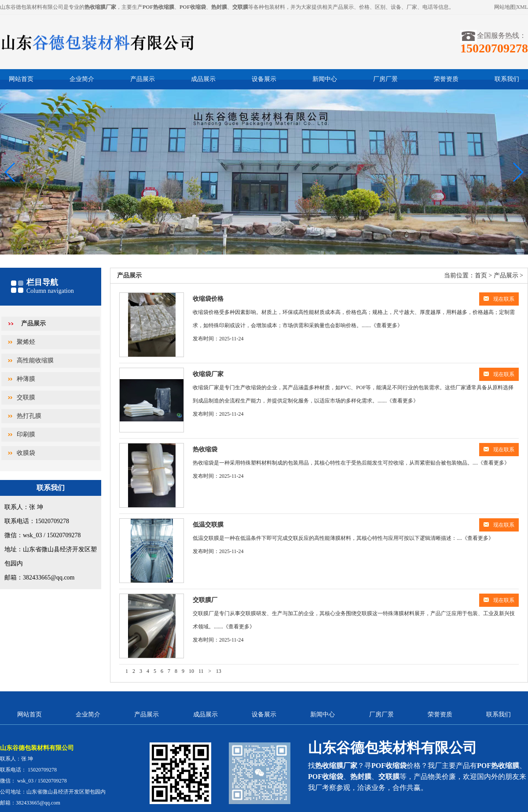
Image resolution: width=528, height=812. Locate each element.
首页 (481, 275)
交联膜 (26, 397)
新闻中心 (325, 79)
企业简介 (82, 79)
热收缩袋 (205, 449)
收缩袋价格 (208, 299)
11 (201, 671)
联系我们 (507, 79)
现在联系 (499, 299)
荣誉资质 (446, 79)
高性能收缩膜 (35, 360)
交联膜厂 (205, 600)
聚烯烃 (26, 342)
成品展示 (203, 79)
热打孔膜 (29, 416)
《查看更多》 (387, 325)
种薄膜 (26, 379)
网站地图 (505, 7)
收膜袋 (26, 453)
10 (191, 671)
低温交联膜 (208, 525)
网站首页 (21, 79)
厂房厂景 (385, 79)
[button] (518, 172)
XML (522, 7)
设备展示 (264, 79)
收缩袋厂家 (208, 374)
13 (219, 671)
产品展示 (143, 79)
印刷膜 (26, 434)
